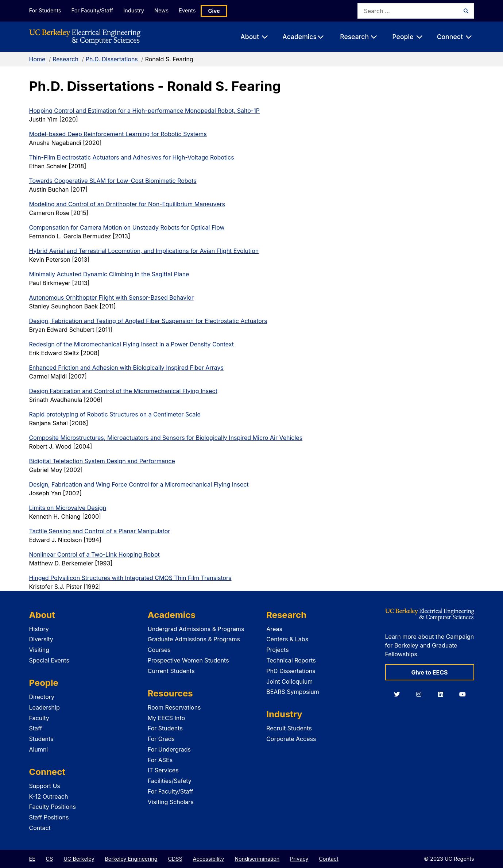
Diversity (41, 639)
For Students (45, 10)
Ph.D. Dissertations (112, 59)
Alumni (39, 749)
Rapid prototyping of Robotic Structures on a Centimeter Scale (115, 414)
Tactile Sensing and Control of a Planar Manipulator (100, 531)
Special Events (49, 660)
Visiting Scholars (171, 802)
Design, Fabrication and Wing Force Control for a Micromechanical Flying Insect (139, 484)
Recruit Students (289, 728)
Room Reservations (174, 707)
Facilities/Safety (170, 781)
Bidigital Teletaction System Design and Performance (102, 461)
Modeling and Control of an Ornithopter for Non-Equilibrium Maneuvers (127, 204)
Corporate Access (291, 739)
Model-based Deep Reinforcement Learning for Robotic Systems (118, 134)
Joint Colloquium (289, 681)
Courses (159, 650)
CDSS (175, 859)
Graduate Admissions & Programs (194, 639)
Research (65, 59)
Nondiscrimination (257, 859)
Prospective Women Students (188, 660)
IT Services (163, 770)
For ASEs (160, 760)
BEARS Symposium (293, 692)
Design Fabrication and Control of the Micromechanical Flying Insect (123, 391)
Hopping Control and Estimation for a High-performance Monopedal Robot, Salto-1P (144, 111)
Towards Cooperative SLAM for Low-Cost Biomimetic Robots (113, 181)
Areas (274, 629)
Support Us (45, 786)
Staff (36, 728)
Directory (42, 697)
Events (194, 10)
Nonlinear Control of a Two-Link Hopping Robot (94, 554)
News (166, 10)
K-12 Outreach (49, 796)
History (39, 629)
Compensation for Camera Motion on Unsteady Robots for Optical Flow (127, 227)
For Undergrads (169, 749)
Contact (40, 828)
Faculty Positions (53, 807)
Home (37, 59)
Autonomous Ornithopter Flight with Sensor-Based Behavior (111, 297)
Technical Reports (291, 660)
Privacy (299, 859)
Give (222, 11)
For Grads (161, 739)
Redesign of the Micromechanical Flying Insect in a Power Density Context (131, 344)
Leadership (45, 707)
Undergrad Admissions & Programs (196, 629)
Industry (137, 10)
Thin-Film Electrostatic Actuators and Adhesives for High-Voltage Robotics (132, 157)
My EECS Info (167, 718)
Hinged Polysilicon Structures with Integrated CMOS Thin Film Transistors (130, 578)
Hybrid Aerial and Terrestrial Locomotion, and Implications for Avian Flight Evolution (144, 251)
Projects (277, 650)
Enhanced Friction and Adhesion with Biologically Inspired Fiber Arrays (126, 368)
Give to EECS (429, 672)
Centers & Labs (287, 639)
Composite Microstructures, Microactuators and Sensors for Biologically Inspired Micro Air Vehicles (166, 438)
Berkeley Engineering (131, 859)
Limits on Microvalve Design (68, 508)
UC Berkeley (79, 859)
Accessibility (209, 859)
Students (41, 739)
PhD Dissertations (291, 671)
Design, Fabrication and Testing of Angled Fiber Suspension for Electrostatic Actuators (148, 321)
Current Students (171, 671)
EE (32, 859)
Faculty (39, 718)
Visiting (39, 650)
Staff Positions (49, 817)
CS (50, 859)
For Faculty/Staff (93, 10)
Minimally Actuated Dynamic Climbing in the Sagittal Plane (109, 274)
